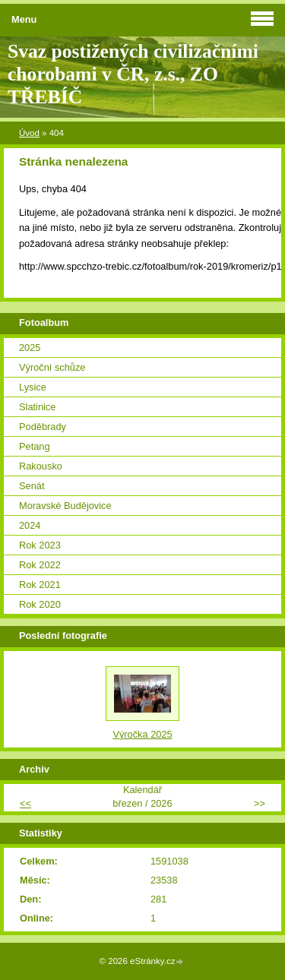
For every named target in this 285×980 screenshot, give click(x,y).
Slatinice (37, 407)
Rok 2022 (40, 565)
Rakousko (41, 466)
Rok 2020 (40, 604)
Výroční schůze (52, 367)
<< (25, 803)
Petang (35, 446)
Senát (32, 486)
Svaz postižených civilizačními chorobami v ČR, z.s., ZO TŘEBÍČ (133, 74)
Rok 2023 (40, 545)
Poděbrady (43, 427)
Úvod (29, 133)
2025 (30, 348)
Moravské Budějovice (65, 506)
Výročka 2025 (142, 734)
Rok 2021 (40, 585)
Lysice (33, 387)
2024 (30, 525)
